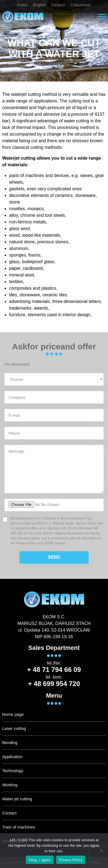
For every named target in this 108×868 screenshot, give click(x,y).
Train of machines (19, 827)
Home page (13, 714)
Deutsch (59, 5)
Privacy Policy (71, 860)
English (40, 5)
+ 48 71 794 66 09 (54, 670)
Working (10, 785)
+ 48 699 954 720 (54, 684)
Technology (13, 771)
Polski (22, 5)
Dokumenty (81, 5)
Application (12, 757)
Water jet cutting (17, 799)
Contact (9, 813)
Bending (10, 742)
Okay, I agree (40, 860)
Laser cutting (14, 728)
